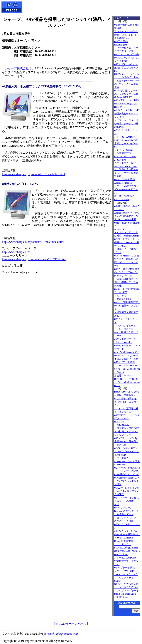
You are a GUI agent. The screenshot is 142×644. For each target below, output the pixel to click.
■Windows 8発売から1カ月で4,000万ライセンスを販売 (127, 481)
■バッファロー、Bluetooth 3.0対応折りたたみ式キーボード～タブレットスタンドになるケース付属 (127, 514)
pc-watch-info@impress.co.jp (61, 634)
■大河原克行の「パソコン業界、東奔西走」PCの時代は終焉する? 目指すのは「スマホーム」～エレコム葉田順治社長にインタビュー (127, 402)
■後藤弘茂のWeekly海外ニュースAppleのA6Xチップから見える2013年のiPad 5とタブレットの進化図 (127, 213)
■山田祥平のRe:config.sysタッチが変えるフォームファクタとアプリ (126, 46)
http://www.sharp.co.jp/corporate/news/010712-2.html (34, 259)
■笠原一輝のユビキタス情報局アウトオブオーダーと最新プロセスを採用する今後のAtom (127, 31)
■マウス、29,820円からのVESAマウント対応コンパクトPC (127, 58)
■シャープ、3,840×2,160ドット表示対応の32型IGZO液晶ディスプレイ (127, 471)
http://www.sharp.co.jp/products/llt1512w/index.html (33, 174)
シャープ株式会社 (17, 68)
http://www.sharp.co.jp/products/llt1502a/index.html (33, 242)
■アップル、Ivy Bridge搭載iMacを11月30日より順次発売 (126, 441)
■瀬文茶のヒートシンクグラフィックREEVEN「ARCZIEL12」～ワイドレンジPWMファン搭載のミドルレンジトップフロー (127, 425)
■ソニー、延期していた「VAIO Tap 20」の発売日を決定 (127, 491)
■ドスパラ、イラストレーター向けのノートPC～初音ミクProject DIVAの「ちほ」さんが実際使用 (127, 81)
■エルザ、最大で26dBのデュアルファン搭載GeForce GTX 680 (126, 94)
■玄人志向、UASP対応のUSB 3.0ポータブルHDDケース (126, 104)
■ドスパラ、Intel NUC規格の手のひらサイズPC (126, 68)
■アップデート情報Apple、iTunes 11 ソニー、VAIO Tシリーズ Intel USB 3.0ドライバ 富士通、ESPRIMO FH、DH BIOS (127, 189)
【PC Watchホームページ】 (71, 624)
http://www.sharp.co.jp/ (16, 252)
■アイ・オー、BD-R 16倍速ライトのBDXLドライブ (127, 501)
